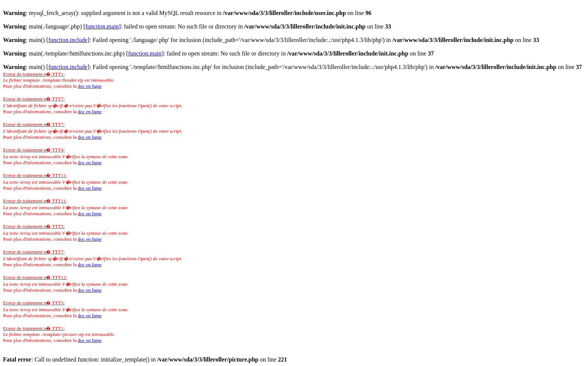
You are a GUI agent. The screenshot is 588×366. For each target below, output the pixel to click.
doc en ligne (90, 86)
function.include (68, 40)
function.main (102, 26)
